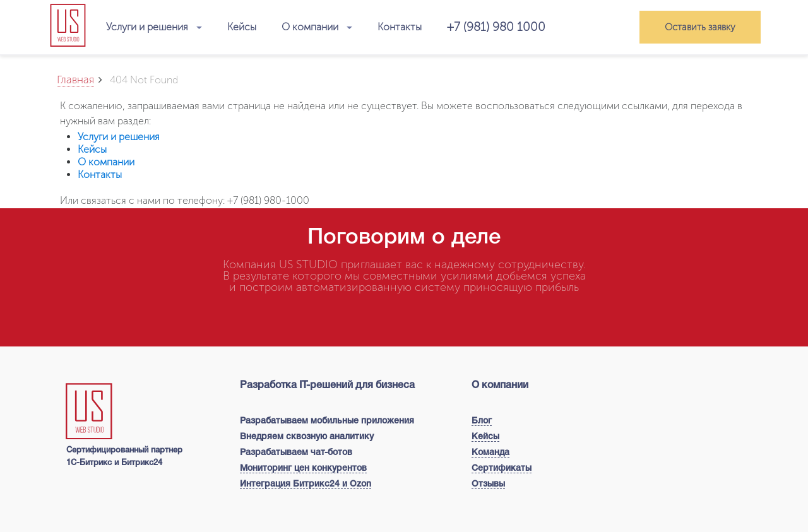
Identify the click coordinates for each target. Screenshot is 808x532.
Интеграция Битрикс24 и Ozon (306, 484)
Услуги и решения (154, 27)
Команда (490, 453)
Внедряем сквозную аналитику (307, 437)
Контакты (400, 27)
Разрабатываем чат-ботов (296, 453)
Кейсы (242, 27)
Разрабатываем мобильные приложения (327, 421)
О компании (317, 27)
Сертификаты (502, 469)
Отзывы (488, 484)
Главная (75, 80)
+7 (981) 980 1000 (496, 27)
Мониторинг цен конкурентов (303, 469)
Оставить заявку (700, 27)
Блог (482, 421)
